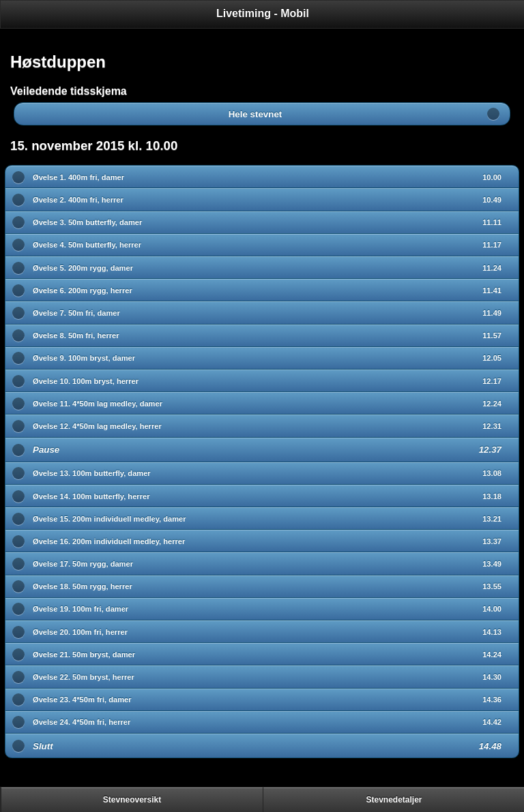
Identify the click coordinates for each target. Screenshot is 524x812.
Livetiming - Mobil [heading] (263, 13)
